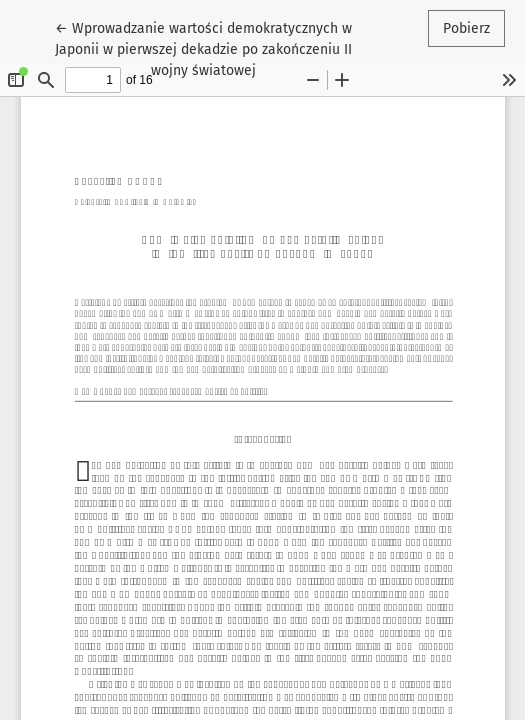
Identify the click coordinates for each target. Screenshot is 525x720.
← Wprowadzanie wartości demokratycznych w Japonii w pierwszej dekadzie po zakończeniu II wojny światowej (203, 48)
